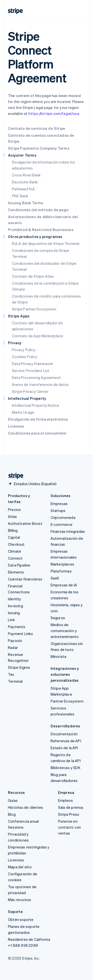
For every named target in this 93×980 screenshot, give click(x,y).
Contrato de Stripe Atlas (33, 276)
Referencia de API (66, 741)
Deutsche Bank (25, 182)
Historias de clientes (26, 807)
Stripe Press (69, 814)
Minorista (59, 656)
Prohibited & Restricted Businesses (41, 230)
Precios (14, 509)
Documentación (64, 734)
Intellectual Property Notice (36, 405)
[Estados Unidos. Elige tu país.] (32, 484)
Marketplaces (62, 564)
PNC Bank (20, 196)
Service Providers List (31, 371)
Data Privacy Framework (32, 364)
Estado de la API (64, 748)
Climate (15, 551)
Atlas (12, 516)
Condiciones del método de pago (38, 210)
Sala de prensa (71, 807)
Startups (58, 510)
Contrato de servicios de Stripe (37, 128)
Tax (11, 674)
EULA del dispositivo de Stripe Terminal (46, 243)
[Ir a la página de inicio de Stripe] (14, 476)
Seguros (58, 618)
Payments (17, 627)
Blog (12, 814)
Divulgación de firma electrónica (38, 419)
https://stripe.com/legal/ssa (54, 113)
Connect (15, 558)
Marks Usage (23, 412)
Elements (16, 572)
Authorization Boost (25, 523)
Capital (14, 537)
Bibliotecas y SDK (65, 768)
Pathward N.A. (24, 189)
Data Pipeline (19, 565)
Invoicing (15, 606)
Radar (13, 647)
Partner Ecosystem (67, 701)
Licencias (16, 860)
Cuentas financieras (25, 579)
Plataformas (61, 571)
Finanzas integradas (68, 531)
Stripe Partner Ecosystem (34, 309)
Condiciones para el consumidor (37, 433)
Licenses (16, 426)
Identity (15, 599)
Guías (13, 800)
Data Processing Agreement (36, 377)
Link (11, 620)
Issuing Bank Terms (26, 203)
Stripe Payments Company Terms (39, 148)
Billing (13, 530)
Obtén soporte (21, 919)
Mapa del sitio (20, 867)
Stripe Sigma (19, 667)
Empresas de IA (64, 585)
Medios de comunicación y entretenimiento (65, 631)
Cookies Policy (25, 357)
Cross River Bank (26, 175)
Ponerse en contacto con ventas (69, 827)
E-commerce (62, 524)
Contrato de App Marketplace (37, 336)
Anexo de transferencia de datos (40, 384)
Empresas (59, 504)
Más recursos (19, 900)
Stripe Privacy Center (30, 391)
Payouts (15, 641)
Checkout (16, 544)
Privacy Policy (24, 350)
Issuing (14, 613)
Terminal (15, 681)
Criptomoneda (63, 517)
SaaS (55, 578)
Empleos (65, 800)
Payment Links (21, 634)
